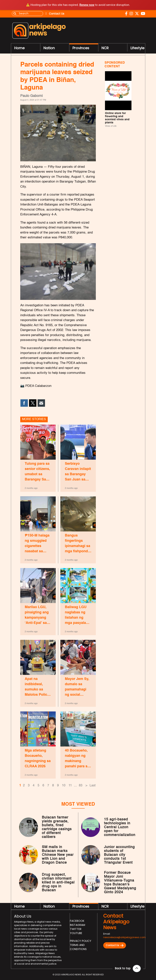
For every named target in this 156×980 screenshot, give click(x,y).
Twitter (76, 929)
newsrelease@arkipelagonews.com (124, 937)
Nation (49, 48)
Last (93, 786)
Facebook (77, 921)
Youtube (76, 933)
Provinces (81, 48)
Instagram (78, 925)
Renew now (87, 5)
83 (81, 786)
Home (19, 48)
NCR (105, 48)
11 (70, 786)
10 (64, 786)
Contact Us (115, 945)
